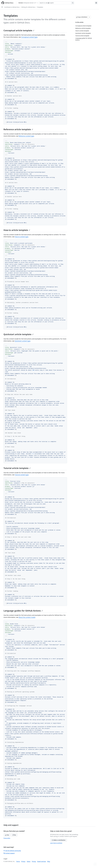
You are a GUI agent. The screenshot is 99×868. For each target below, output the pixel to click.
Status (29, 861)
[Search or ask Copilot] (57, 3)
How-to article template (17, 230)
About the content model (27, 617)
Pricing (34, 861)
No (14, 835)
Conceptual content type (29, 37)
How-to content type (22, 237)
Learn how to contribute (56, 843)
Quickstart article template (19, 334)
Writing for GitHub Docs (28, 7)
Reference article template (18, 129)
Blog (49, 861)
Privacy (23, 861)
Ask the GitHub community (12, 851)
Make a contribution (59, 840)
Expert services (42, 861)
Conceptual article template (19, 30)
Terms (18, 861)
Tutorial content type (22, 475)
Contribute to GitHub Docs (12, 7)
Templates (40, 7)
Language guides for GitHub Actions (23, 611)
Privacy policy (7, 838)
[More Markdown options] (89, 17)
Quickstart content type (23, 341)
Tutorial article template (17, 468)
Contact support (9, 853)
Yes (7, 835)
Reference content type (26, 136)
